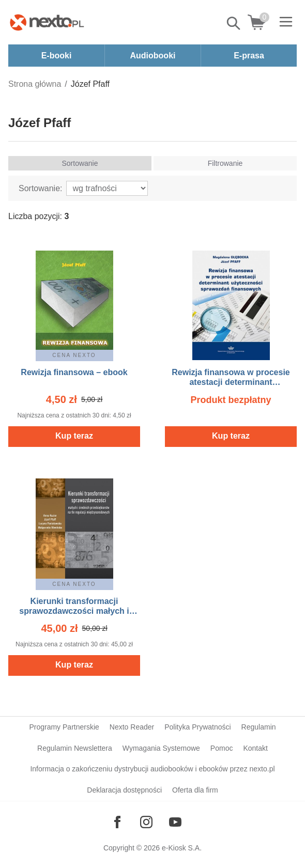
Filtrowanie (225, 163)
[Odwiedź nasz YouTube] (175, 822)
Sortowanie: (41, 188)
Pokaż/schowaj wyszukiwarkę (234, 23)
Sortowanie (80, 163)
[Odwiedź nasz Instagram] (146, 822)
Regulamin (259, 727)
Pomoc (222, 748)
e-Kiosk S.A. (182, 848)
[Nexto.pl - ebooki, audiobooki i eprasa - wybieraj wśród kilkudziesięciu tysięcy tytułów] (47, 22)
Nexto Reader (132, 727)
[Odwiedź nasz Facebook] (117, 822)
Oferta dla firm (195, 790)
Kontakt (255, 748)
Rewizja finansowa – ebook (74, 372)
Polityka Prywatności (197, 727)
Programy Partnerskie (64, 727)
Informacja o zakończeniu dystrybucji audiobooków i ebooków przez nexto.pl (152, 769)
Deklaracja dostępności (124, 790)
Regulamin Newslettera (75, 748)
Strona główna (35, 84)
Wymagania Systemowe (161, 748)
